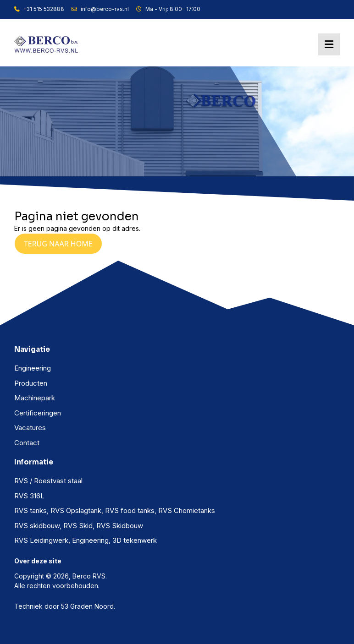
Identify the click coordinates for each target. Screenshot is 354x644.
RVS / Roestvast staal (48, 481)
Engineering (33, 368)
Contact (27, 443)
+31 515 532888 (39, 9)
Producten (31, 383)
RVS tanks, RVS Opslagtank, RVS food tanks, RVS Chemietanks (115, 510)
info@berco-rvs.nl (100, 9)
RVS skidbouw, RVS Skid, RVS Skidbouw (79, 526)
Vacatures (30, 428)
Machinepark (35, 398)
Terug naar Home (58, 244)
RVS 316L (29, 496)
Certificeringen (38, 413)
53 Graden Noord (87, 606)
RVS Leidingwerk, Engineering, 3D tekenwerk (86, 540)
